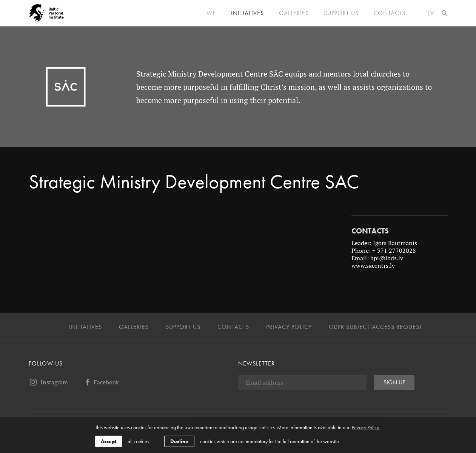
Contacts (390, 13)
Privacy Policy (289, 327)
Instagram (48, 382)
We (211, 13)
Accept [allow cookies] (109, 441)
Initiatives (247, 13)
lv (431, 13)
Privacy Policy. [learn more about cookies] (366, 427)
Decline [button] (179, 441)
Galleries (294, 13)
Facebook (101, 382)
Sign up (394, 382)
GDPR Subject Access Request (375, 327)
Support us (341, 13)
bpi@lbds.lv (387, 258)
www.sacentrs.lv (374, 266)
